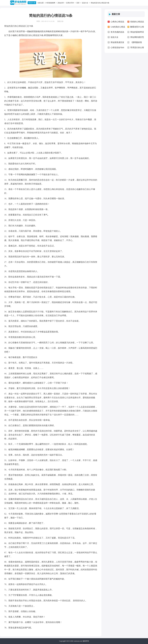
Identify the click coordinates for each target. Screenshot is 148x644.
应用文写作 (70, 3)
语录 (78, 3)
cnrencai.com (78, 641)
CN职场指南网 (50, 3)
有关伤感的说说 (117, 32)
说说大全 (32, 3)
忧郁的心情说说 (137, 22)
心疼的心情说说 (117, 22)
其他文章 (61, 3)
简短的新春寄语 (137, 32)
